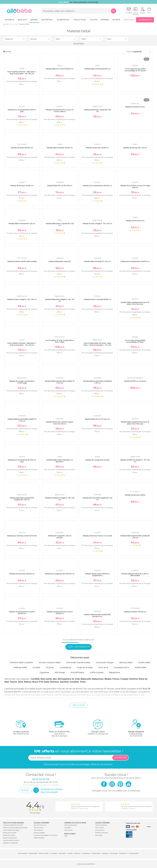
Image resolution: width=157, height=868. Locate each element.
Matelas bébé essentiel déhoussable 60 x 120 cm (135, 537)
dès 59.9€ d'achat (21, 728)
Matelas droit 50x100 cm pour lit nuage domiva (135, 186)
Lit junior (50, 667)
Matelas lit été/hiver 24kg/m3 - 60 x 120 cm (60, 499)
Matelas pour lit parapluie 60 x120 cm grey (22, 111)
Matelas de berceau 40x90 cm (97, 148)
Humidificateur (77, 672)
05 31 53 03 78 (136, 736)
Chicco (116, 679)
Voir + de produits (78, 647)
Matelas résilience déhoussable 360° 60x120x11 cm (97, 615)
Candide (35, 679)
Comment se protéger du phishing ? (46, 835)
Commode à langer (105, 663)
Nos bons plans (39, 828)
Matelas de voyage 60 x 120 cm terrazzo (60, 537)
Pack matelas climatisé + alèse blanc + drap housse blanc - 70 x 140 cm (22, 344)
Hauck (14, 682)
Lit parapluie (65, 667)
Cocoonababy (22, 853)
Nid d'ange (60, 672)
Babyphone (114, 672)
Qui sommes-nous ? (40, 825)
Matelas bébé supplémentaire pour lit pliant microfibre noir (135, 303)
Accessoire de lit (121, 667)
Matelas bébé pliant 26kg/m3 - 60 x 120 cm (60, 300)
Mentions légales (39, 833)
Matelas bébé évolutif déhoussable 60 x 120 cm (97, 382)
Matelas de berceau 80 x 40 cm (135, 148)
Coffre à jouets (97, 672)
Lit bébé (36, 667)
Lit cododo (54, 853)
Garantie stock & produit (11, 840)
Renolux (55, 682)
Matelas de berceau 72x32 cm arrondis (97, 536)
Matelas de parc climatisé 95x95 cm (97, 299)
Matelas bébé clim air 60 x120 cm (60, 186)
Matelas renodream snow (135, 107)
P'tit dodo (44, 682)
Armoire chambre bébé (50, 663)
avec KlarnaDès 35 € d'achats (59, 728)
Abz (55, 679)
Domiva (134, 679)
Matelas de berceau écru (135, 221)
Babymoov (98, 679)
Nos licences (69, 830)
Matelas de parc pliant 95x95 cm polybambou (97, 575)
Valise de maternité (101, 833)
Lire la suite (78, 705)
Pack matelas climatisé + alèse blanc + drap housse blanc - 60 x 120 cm (22, 73)
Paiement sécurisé (133, 823)
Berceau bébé (126, 663)
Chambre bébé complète (21, 663)
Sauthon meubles (69, 682)
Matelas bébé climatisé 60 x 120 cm (22, 224)
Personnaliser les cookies (11, 830)
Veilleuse (77, 853)
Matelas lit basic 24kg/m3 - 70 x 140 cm (97, 224)
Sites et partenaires (71, 825)
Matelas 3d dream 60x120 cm (22, 148)
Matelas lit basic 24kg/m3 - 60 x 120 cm (22, 299)
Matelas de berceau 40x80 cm (22, 186)
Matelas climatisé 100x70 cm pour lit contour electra (60, 111)
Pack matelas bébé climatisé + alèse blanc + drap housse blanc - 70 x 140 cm (97, 345)
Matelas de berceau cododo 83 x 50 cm (97, 111)
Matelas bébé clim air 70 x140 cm (97, 419)
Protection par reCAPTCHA (86, 864)
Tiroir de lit (103, 667)
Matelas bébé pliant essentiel (60, 261)
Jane (20, 682)
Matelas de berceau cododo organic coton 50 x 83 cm (60, 423)
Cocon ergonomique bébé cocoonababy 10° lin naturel (135, 70)
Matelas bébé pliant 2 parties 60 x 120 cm (60, 224)
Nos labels (68, 828)
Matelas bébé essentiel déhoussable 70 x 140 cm (60, 382)
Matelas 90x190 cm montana (135, 381)
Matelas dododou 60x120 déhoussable (22, 261)
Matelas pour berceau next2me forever (22, 536)
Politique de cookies (10, 833)
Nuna (35, 682)
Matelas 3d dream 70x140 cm (135, 612)
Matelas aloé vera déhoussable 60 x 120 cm (97, 499)
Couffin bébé (144, 663)
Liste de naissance (101, 825)
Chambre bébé (134, 853)
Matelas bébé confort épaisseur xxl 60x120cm (60, 461)
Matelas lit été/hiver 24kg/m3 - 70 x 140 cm (135, 461)
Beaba (108, 679)
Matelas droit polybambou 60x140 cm (97, 186)
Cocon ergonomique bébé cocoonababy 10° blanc (135, 341)
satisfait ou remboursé (98, 727)
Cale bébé (62, 853)
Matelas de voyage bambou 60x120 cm (60, 574)
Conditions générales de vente (13, 825)
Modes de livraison (9, 835)
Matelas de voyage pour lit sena (97, 460)
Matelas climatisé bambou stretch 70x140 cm (60, 613)
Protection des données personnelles (15, 828)
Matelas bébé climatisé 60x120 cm (97, 69)
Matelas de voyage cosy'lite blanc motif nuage (22, 382)
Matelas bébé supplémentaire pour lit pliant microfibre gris (135, 423)
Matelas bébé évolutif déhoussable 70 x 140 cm (22, 420)
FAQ (66, 836)
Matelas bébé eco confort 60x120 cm (60, 69)
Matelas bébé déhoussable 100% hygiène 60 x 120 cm (22, 499)
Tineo (83, 682)
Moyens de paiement (10, 838)
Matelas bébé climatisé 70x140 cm (60, 148)
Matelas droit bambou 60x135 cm (22, 574)
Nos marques (38, 830)
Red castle (46, 679)
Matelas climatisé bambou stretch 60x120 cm (22, 613)
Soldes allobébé (39, 838)
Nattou (28, 682)
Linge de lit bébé (85, 667)
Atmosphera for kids (69, 679)
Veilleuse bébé (20, 667)
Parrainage (99, 835)
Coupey (124, 679)
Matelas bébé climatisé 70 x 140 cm (97, 261)
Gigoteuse (44, 672)
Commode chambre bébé (78, 663)
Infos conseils (99, 828)
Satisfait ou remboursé (10, 843)
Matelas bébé (33, 853)
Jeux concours (100, 830)
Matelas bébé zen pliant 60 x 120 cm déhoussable (135, 575)
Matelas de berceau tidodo (135, 495)
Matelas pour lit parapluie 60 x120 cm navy (22, 461)
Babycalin (86, 679)
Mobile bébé (140, 667)
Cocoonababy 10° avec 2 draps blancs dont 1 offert (60, 341)
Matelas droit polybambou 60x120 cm (135, 261)
